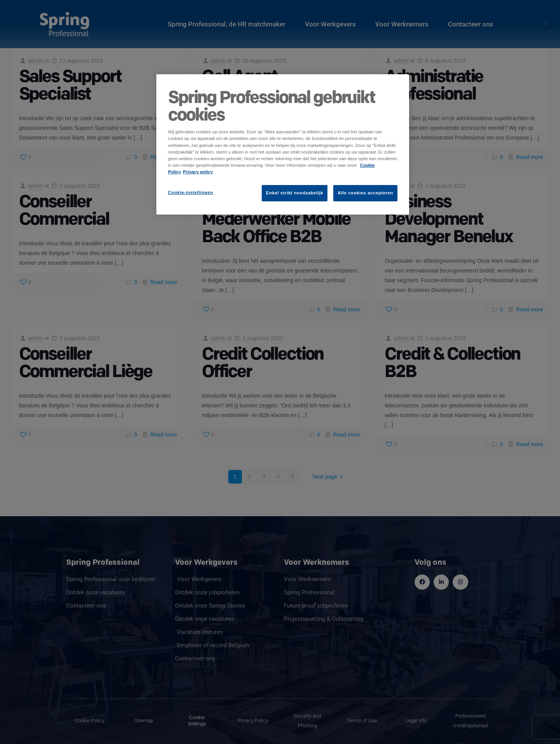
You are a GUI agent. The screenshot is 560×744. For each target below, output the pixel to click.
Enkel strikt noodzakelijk (295, 193)
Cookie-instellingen (191, 192)
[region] (283, 144)
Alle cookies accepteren (365, 193)
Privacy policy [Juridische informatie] (198, 172)
